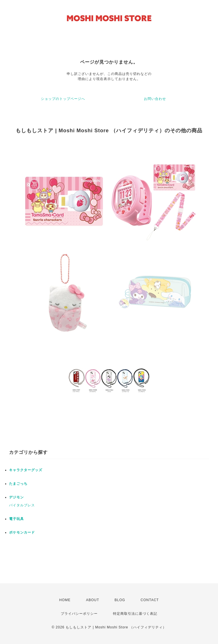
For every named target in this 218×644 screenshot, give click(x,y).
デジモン (16, 497)
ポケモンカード (22, 532)
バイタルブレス (22, 505)
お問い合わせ (155, 99)
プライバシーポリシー (79, 614)
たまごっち (18, 484)
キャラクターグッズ (26, 470)
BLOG (120, 600)
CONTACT (150, 600)
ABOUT (93, 600)
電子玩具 (16, 519)
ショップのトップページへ (63, 99)
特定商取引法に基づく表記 (135, 614)
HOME (65, 600)
